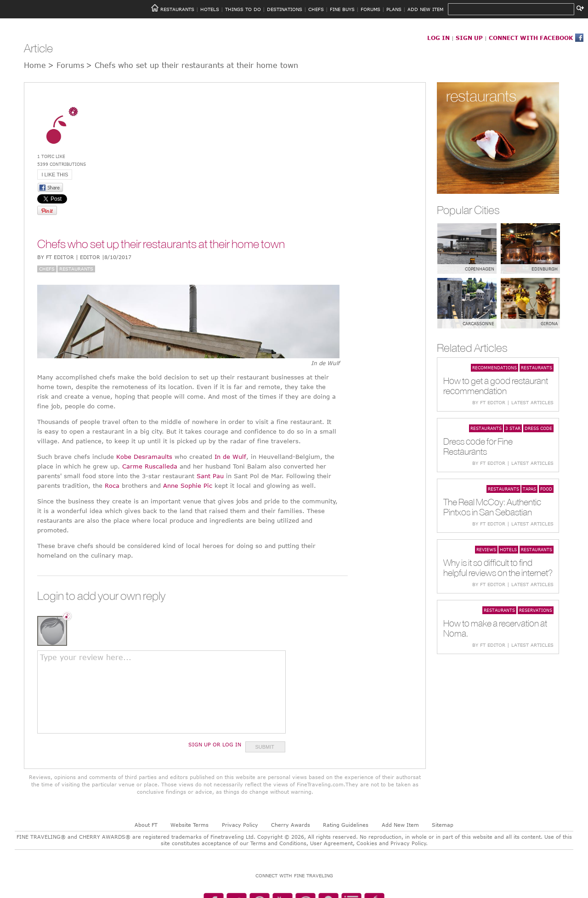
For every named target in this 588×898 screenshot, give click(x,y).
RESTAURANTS (177, 9)
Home (35, 65)
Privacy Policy (240, 825)
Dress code (538, 428)
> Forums (66, 65)
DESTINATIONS (285, 9)
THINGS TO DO (243, 9)
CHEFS (316, 9)
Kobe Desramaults (144, 457)
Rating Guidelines (346, 825)
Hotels (508, 549)
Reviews (486, 549)
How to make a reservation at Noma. (495, 628)
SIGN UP (469, 38)
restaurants (481, 96)
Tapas (529, 489)
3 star (513, 428)
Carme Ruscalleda (150, 466)
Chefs (47, 269)
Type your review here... (86, 657)
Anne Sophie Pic (188, 486)
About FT (146, 825)
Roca (112, 486)
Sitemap (443, 825)
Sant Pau (210, 476)
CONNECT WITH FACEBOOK (531, 38)
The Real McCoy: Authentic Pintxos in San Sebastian (492, 507)
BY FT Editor (84, 257)
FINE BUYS (342, 9)
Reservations (536, 610)
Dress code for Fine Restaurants (478, 446)
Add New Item (400, 825)
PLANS (394, 9)
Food (546, 489)
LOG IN (438, 38)
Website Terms (189, 825)
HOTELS (210, 9)
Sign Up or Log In (215, 744)
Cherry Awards (291, 825)
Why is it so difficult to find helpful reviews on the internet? (498, 568)
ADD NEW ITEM (425, 9)
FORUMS (370, 9)
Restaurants (76, 269)
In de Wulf (230, 457)
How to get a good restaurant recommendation (496, 386)
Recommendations (495, 367)
